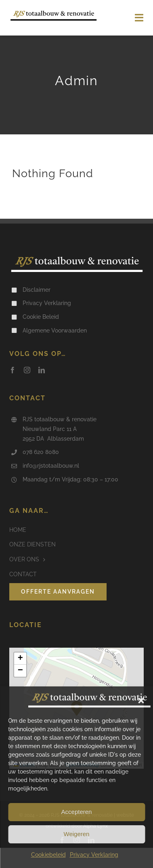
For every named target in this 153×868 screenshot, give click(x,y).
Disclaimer (37, 290)
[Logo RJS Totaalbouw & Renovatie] (53, 13)
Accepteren (77, 812)
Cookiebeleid (48, 855)
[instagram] (27, 370)
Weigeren (77, 834)
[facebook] (13, 370)
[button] (141, 701)
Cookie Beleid (41, 317)
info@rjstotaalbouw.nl (51, 466)
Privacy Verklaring (94, 855)
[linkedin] (42, 370)
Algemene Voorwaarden (55, 330)
